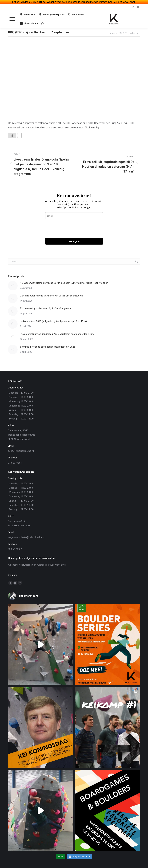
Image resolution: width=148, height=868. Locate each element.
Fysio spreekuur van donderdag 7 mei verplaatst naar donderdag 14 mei (58, 334)
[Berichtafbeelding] (13, 286)
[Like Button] (12, 135)
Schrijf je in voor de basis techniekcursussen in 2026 (48, 347)
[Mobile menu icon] (12, 19)
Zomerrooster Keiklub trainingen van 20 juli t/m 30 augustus (51, 296)
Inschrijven (74, 241)
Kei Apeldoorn (77, 14)
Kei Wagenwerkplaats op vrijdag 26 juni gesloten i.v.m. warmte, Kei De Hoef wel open (64, 283)
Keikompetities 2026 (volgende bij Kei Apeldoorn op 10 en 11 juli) (54, 321)
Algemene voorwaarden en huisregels (28, 565)
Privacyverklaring (57, 565)
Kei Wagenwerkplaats (52, 14)
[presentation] (70, 229)
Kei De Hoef (28, 14)
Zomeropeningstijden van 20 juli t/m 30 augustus (46, 308)
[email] (74, 216)
